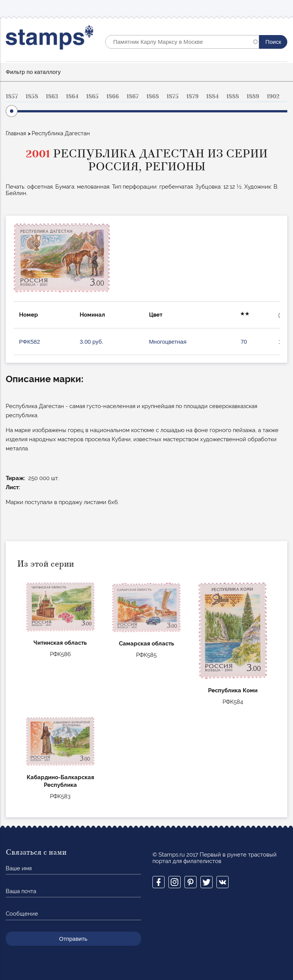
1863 (52, 96)
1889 (253, 96)
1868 (153, 96)
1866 (113, 96)
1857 (12, 96)
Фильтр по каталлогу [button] (33, 72)
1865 (92, 96)
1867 (133, 96)
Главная (16, 133)
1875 (173, 96)
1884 (212, 96)
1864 (72, 96)
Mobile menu (281, 8)
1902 (273, 96)
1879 (192, 96)
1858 (32, 96)
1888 (233, 96)
